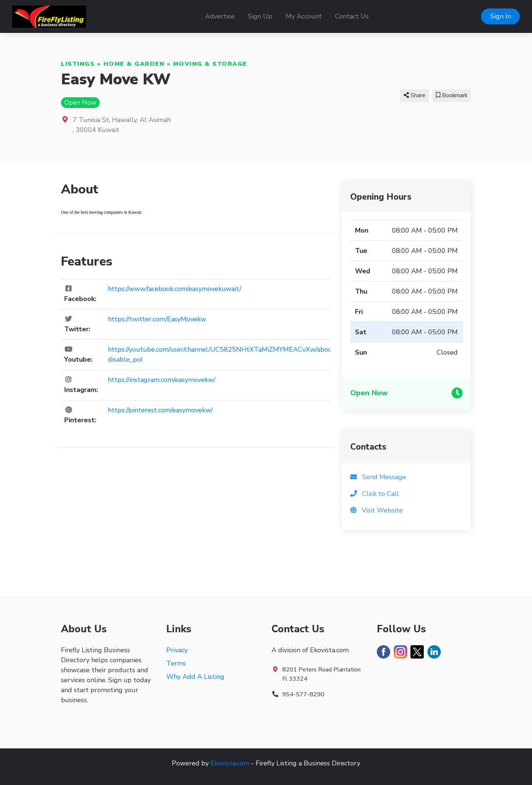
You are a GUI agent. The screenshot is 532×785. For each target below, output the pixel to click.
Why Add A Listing (195, 677)
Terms (176, 663)
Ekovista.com (230, 763)
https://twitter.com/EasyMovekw (157, 319)
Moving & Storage (210, 64)
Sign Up (260, 16)
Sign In (501, 16)
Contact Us (352, 16)
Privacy (177, 650)
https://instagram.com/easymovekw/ (162, 380)
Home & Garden (134, 64)
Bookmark (452, 95)
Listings (78, 64)
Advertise (220, 16)
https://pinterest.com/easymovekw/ (160, 410)
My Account (304, 16)
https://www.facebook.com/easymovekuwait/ (175, 289)
